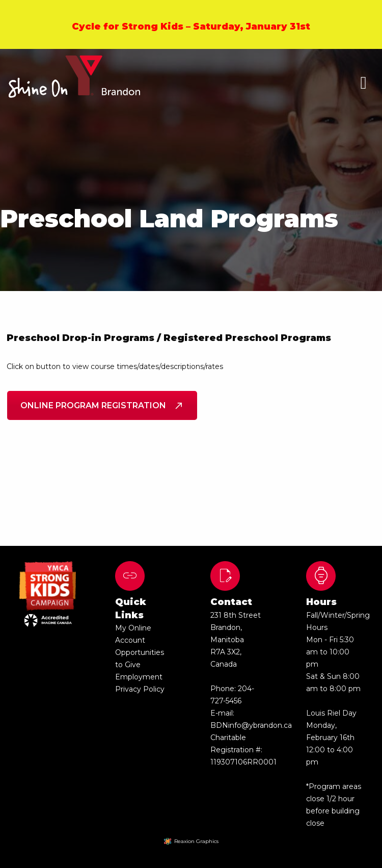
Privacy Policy (140, 689)
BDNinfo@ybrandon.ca (251, 725)
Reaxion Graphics (196, 841)
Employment (139, 677)
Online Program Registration (102, 405)
